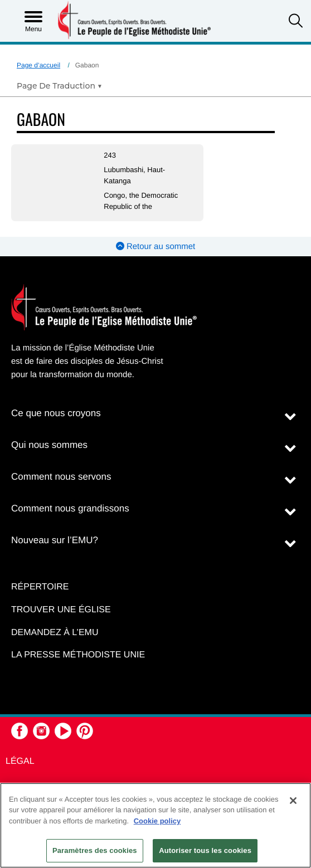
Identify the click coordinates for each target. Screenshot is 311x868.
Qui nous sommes (49, 445)
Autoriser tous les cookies (205, 850)
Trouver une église (61, 610)
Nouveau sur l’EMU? (55, 540)
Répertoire (40, 587)
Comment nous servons (61, 477)
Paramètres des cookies (95, 850)
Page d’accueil (38, 65)
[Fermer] (293, 801)
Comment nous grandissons (70, 508)
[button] (296, 22)
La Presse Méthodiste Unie (78, 655)
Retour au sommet (156, 247)
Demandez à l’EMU (55, 633)
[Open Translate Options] (59, 86)
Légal (20, 761)
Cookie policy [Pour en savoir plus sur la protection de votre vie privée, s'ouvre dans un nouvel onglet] (157, 821)
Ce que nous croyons (56, 413)
